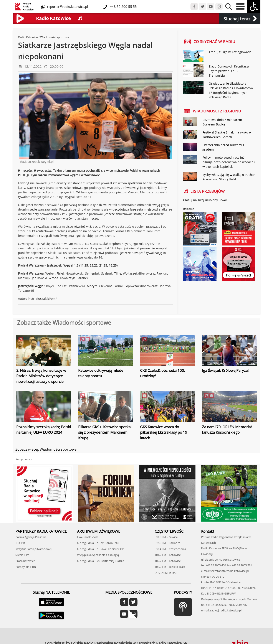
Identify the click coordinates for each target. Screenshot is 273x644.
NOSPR (20, 543)
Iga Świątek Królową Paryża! (225, 370)
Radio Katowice (28, 37)
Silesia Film (22, 555)
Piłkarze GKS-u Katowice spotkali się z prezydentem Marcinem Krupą (105, 432)
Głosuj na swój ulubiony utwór (205, 200)
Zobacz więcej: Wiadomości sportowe (46, 449)
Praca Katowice (25, 561)
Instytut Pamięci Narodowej (33, 549)
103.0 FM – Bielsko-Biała (170, 567)
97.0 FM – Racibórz (167, 543)
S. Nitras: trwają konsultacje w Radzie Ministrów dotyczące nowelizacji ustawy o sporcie (41, 376)
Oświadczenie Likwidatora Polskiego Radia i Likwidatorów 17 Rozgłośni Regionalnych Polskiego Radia (231, 90)
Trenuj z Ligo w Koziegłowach (230, 52)
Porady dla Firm (26, 567)
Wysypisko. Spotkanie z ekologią (98, 555)
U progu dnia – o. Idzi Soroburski (98, 543)
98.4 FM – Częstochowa (170, 549)
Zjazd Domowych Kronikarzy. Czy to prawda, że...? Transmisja (230, 71)
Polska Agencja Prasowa (31, 537)
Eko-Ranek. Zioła (88, 537)
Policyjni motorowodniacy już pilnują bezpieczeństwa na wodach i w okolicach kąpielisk (229, 162)
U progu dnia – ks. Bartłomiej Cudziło (101, 561)
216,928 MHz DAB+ (167, 573)
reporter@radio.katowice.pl (67, 7)
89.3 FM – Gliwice (166, 537)
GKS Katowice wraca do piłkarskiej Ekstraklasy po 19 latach (164, 432)
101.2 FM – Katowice (168, 555)
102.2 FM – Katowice (168, 561)
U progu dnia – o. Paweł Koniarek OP (101, 549)
